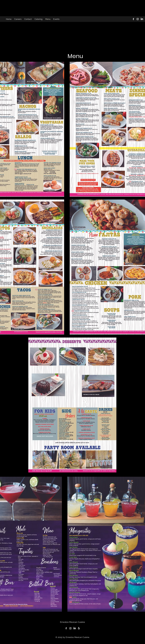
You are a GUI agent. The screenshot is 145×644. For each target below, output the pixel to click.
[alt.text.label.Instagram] (138, 19)
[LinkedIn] (142, 19)
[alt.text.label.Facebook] (133, 19)
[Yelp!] (79, 628)
